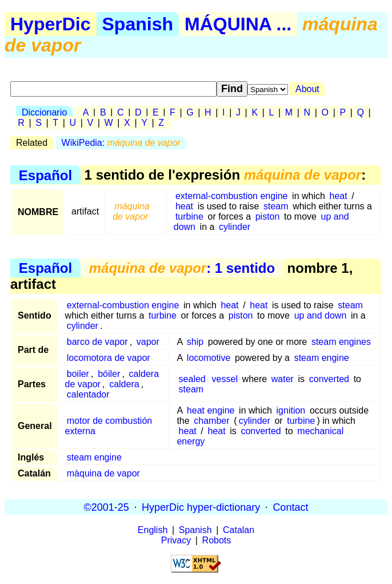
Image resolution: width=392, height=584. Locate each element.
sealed (192, 379)
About (307, 89)
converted (329, 379)
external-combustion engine (232, 196)
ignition (291, 410)
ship (195, 342)
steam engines (341, 342)
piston (268, 216)
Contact (290, 507)
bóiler (109, 374)
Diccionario (44, 112)
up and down (321, 315)
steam (276, 206)
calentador (88, 394)
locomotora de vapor (109, 358)
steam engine (322, 358)
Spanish (138, 24)
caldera (124, 384)
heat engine (211, 410)
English (153, 530)
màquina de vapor (103, 473)
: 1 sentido (182, 268)
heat (339, 196)
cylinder (235, 227)
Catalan (239, 530)
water (283, 379)
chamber (211, 421)
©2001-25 (107, 507)
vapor (148, 342)
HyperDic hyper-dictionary (201, 507)
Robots (217, 540)
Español (45, 175)
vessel (225, 379)
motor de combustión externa (109, 426)
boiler (78, 374)
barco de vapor (97, 342)
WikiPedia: (121, 143)
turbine (189, 216)
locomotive (209, 358)
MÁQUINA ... (238, 24)
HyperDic (51, 24)
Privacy (176, 540)
